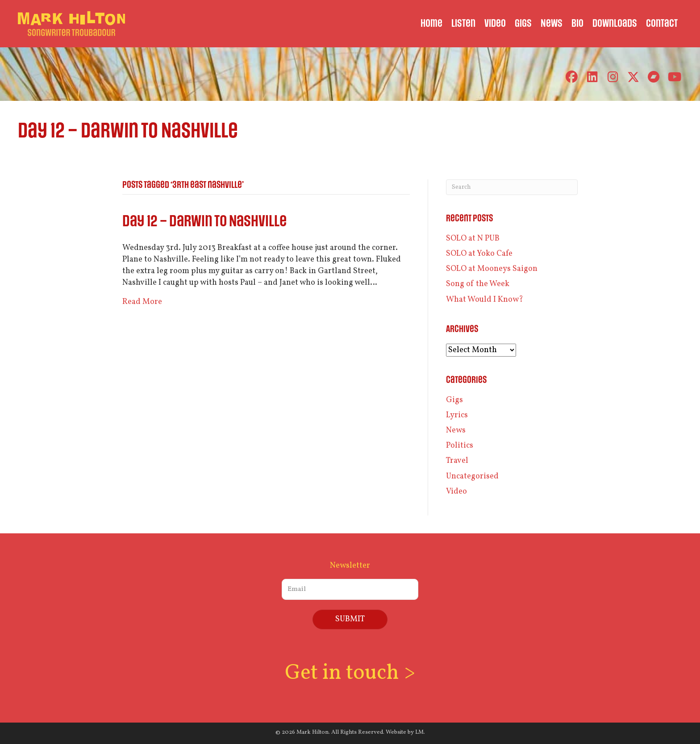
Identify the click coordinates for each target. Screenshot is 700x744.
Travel (457, 461)
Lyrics (457, 415)
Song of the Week (478, 284)
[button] (572, 77)
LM (419, 732)
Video (456, 492)
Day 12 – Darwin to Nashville (204, 222)
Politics (460, 446)
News (456, 430)
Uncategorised (472, 476)
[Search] (512, 187)
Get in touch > (350, 673)
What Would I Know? (485, 300)
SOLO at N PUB (473, 239)
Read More (142, 302)
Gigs (454, 400)
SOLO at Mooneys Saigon (492, 269)
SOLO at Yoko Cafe (479, 254)
